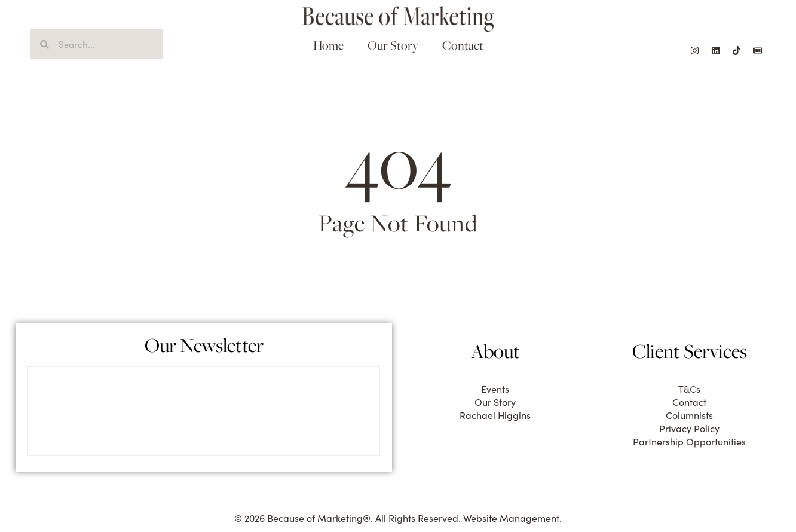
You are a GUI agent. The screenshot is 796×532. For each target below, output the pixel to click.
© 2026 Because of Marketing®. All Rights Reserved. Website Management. (398, 518)
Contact (463, 45)
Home (328, 45)
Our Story (393, 45)
